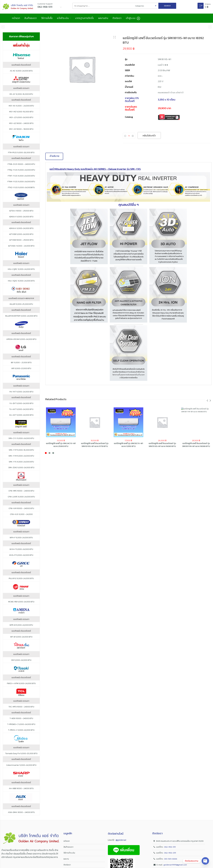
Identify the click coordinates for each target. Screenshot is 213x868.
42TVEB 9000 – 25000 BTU (21, 240)
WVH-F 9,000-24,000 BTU (21, 550)
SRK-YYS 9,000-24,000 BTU (21, 462)
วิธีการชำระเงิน (69, 853)
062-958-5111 (170, 847)
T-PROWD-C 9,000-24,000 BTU (21, 724)
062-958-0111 (170, 853)
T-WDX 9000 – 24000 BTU (21, 719)
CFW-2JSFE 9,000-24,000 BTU (21, 497)
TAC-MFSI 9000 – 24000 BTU (21, 707)
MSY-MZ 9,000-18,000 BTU (21, 112)
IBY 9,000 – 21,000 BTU (21, 363)
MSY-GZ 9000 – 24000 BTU (21, 124)
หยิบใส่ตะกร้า (149, 136)
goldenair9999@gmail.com (175, 865)
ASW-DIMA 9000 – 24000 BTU (21, 812)
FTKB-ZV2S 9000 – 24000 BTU (21, 164)
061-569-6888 (171, 859)
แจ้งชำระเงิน (64, 18)
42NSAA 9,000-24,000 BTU (21, 217)
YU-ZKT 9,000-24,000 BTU (21, 404)
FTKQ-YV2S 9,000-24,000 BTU (21, 170)
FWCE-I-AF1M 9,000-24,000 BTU (21, 684)
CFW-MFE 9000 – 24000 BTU (21, 491)
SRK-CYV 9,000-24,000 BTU (21, 439)
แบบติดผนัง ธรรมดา (21, 89)
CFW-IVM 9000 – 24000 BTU (21, 509)
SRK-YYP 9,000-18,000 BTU (21, 450)
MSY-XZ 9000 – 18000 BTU (21, 129)
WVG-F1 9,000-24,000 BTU (21, 555)
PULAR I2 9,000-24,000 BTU (21, 579)
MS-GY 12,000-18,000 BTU (21, 94)
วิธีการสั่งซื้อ (47, 18)
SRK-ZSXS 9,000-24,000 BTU (21, 468)
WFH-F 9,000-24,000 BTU (21, 538)
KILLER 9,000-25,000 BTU (21, 304)
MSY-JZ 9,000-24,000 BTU (21, 118)
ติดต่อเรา (119, 18)
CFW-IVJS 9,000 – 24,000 (21, 514)
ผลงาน (66, 859)
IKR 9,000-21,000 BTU (21, 369)
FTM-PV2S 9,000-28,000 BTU (21, 153)
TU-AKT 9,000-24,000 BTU (21, 409)
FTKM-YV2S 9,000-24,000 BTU (21, 182)
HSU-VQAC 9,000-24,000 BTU (21, 281)
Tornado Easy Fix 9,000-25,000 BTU (21, 754)
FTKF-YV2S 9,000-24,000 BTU (21, 176)
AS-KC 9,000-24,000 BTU (21, 71)
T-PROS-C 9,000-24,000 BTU (21, 730)
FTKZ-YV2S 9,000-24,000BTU (21, 188)
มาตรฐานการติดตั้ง (86, 18)
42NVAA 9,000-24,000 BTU (21, 229)
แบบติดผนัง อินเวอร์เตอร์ (21, 65)
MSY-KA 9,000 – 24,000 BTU (21, 106)
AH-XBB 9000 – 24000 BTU (21, 789)
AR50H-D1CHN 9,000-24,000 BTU (21, 339)
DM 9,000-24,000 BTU (21, 660)
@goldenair (121, 840)
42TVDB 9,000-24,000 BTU (21, 234)
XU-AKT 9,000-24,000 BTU (21, 415)
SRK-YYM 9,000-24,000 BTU (21, 456)
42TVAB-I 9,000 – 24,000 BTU (21, 246)
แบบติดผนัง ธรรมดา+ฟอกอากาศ (21, 299)
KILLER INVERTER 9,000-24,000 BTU (21, 316)
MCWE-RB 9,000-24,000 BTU (21, 602)
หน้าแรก (16, 18)
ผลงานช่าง (105, 18)
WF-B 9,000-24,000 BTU (21, 637)
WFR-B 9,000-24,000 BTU (21, 625)
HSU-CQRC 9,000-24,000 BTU (21, 269)
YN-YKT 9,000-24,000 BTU (21, 392)
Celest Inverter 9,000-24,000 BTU (21, 765)
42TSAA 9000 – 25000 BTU (21, 211)
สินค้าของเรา (31, 18)
